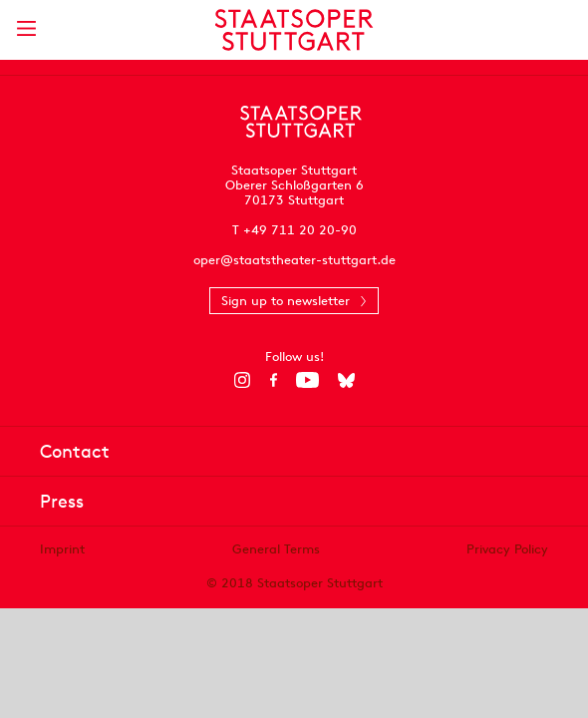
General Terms (276, 549)
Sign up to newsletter (286, 301)
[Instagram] (243, 380)
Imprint (62, 549)
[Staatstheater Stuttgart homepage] (294, 30)
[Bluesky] (346, 380)
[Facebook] (274, 380)
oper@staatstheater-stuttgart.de (294, 260)
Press (62, 501)
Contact (75, 451)
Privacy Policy (507, 549)
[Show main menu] (26, 28)
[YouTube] (307, 380)
